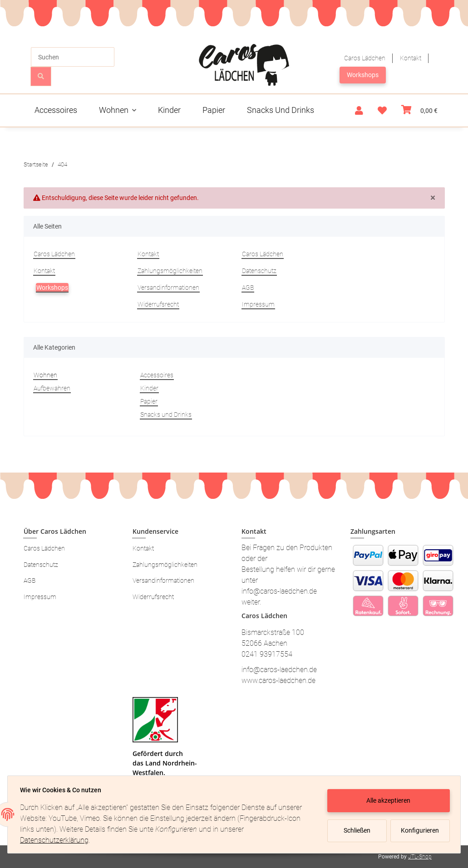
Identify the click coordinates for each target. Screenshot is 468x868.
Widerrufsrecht (158, 304)
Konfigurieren (419, 830)
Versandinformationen (168, 288)
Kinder (149, 388)
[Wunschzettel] (382, 111)
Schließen (355, 830)
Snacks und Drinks (166, 414)
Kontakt (411, 58)
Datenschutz (259, 271)
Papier (149, 401)
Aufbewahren (52, 388)
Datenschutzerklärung (57, 840)
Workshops (363, 75)
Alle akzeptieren (387, 800)
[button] (359, 111)
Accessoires (157, 375)
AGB (248, 288)
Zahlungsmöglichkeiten (170, 271)
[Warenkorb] (419, 110)
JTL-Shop (420, 857)
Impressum (258, 304)
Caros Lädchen (365, 58)
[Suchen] (73, 57)
